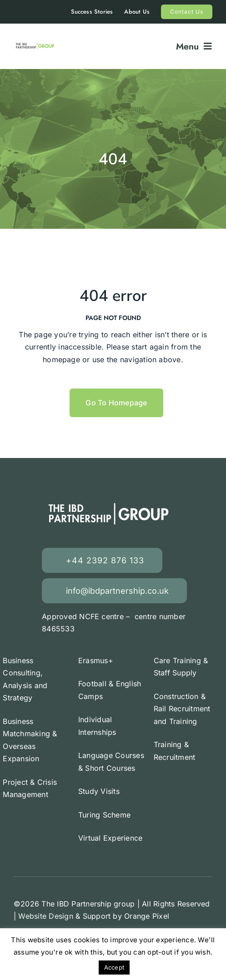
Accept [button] (114, 967)
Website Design (45, 916)
